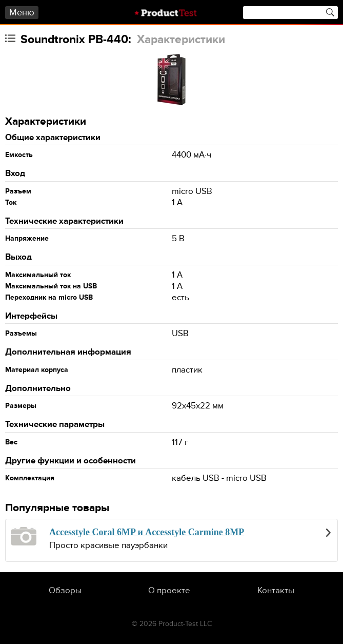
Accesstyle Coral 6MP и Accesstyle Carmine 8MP (147, 532)
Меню (22, 13)
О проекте (169, 591)
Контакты (276, 591)
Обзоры (65, 591)
